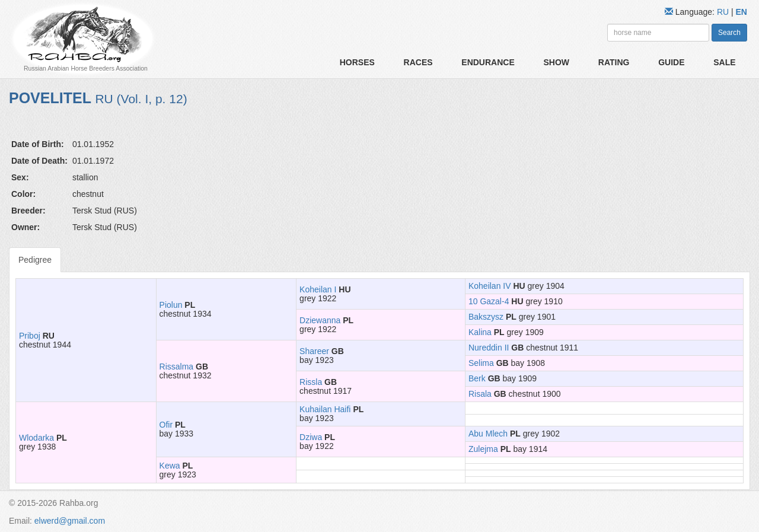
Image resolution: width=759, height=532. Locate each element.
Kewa (170, 466)
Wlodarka (36, 438)
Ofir (166, 425)
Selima (481, 363)
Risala (480, 394)
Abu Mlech (488, 434)
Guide (671, 62)
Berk (477, 378)
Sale (724, 62)
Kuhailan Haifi (325, 409)
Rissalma (177, 367)
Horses (357, 62)
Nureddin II (489, 348)
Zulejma (483, 449)
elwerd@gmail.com (70, 521)
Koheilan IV (490, 286)
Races (418, 62)
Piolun (171, 305)
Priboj (30, 336)
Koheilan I (318, 289)
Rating (614, 62)
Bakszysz (486, 317)
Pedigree (35, 260)
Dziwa (311, 437)
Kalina (480, 332)
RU (724, 12)
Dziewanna (320, 320)
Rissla (311, 382)
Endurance (488, 62)
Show (556, 62)
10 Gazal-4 (489, 301)
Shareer (314, 351)
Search (729, 33)
